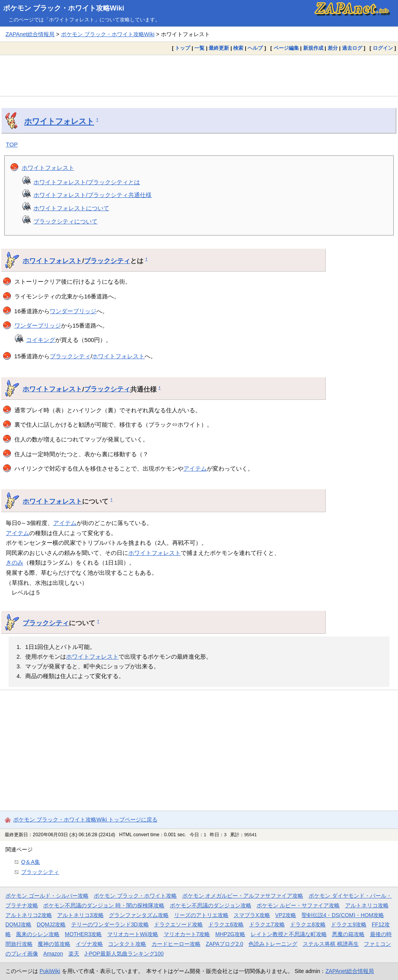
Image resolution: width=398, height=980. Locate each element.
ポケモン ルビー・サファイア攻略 (298, 905)
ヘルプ (255, 48)
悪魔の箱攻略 (348, 934)
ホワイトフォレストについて (71, 208)
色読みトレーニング (273, 944)
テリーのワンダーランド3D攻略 (110, 924)
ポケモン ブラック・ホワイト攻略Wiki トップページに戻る (85, 820)
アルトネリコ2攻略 (29, 915)
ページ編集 (286, 48)
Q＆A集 (31, 862)
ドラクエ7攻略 (267, 924)
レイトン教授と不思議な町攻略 (289, 934)
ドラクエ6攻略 (226, 924)
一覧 (199, 48)
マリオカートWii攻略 (133, 934)
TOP (12, 144)
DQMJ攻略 (18, 924)
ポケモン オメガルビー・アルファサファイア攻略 (243, 896)
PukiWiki (50, 971)
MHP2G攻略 (230, 934)
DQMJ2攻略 (51, 924)
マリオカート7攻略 (187, 934)
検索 (238, 48)
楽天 (74, 954)
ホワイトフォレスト (59, 121)
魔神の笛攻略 (54, 944)
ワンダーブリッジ (73, 311)
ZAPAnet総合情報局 (30, 34)
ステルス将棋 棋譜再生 (331, 944)
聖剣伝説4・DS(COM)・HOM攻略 (343, 915)
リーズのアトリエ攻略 (201, 915)
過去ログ (352, 48)
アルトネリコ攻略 (367, 905)
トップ (182, 48)
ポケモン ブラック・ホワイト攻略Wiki (64, 8)
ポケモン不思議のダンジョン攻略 (211, 905)
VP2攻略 (286, 915)
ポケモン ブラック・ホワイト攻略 (135, 896)
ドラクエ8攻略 (308, 924)
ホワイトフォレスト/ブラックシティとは (87, 182)
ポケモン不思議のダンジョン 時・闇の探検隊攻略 (104, 905)
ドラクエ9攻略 (349, 924)
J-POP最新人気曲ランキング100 (124, 954)
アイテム (195, 468)
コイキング (41, 340)
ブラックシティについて (65, 221)
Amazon (53, 954)
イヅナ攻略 (89, 944)
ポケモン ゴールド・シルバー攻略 (47, 896)
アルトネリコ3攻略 (80, 915)
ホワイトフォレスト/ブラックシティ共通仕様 (93, 195)
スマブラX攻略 (252, 915)
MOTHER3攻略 (84, 934)
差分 (333, 48)
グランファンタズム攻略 (139, 915)
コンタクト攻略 (127, 944)
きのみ (15, 562)
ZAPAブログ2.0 (224, 944)
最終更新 (219, 48)
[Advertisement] (199, 75)
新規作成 (313, 48)
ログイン (383, 48)
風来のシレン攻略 (38, 934)
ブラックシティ (107, 261)
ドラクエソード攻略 (178, 924)
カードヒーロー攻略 (176, 944)
